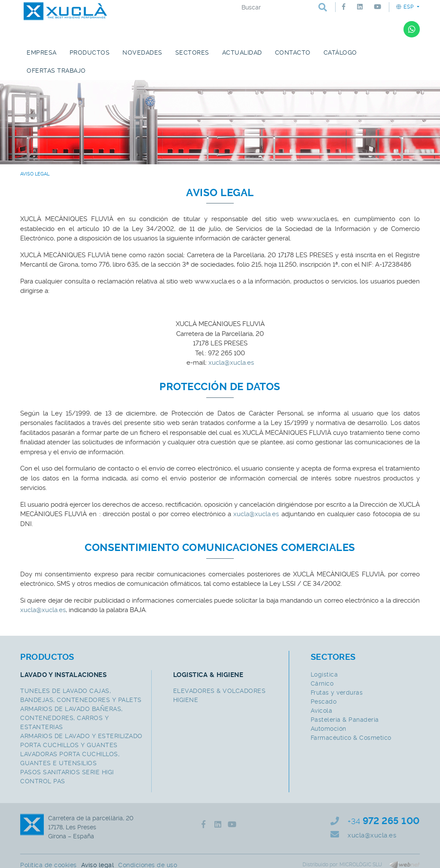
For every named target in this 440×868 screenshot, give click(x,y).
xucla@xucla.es (231, 363)
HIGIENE (186, 700)
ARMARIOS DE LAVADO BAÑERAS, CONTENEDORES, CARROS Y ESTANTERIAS (72, 718)
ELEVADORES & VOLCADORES (220, 691)
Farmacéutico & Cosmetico (351, 738)
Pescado (324, 702)
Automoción (328, 729)
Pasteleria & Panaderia (345, 720)
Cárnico (322, 683)
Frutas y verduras (337, 693)
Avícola (322, 711)
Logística (324, 674)
